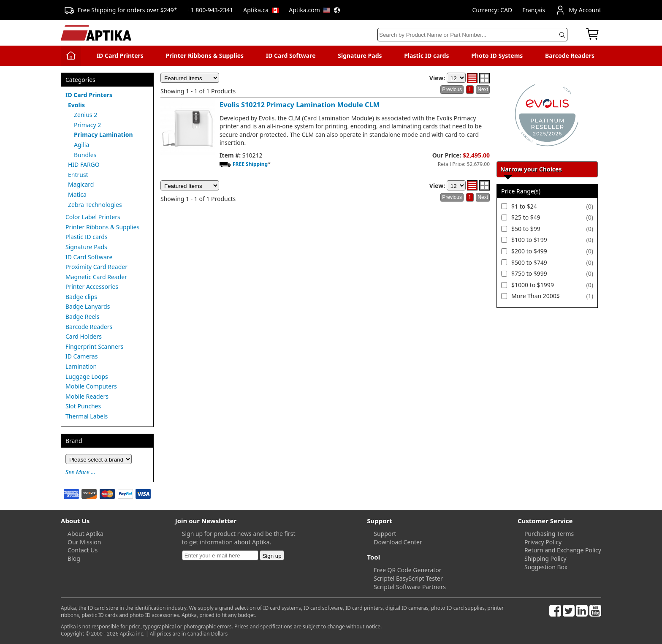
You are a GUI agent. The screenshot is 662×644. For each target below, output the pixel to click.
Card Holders (84, 336)
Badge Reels (83, 317)
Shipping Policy (545, 558)
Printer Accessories (92, 287)
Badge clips (81, 297)
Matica (77, 194)
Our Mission (84, 542)
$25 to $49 (526, 217)
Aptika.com (315, 10)
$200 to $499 (529, 251)
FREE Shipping (250, 164)
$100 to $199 (529, 240)
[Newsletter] (220, 555)
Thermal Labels (87, 416)
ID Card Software (291, 56)
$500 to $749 (529, 262)
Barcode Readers (570, 56)
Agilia (81, 145)
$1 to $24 (524, 206)
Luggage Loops (87, 376)
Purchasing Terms (549, 534)
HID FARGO (84, 164)
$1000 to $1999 (533, 285)
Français (534, 10)
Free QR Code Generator (407, 570)
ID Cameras (81, 356)
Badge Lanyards (88, 306)
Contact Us (83, 550)
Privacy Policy (543, 542)
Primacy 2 (87, 125)
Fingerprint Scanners (94, 346)
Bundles (85, 155)
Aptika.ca (261, 10)
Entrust (78, 175)
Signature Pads (360, 56)
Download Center (398, 542)
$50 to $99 (526, 229)
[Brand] (99, 459)
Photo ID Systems (497, 56)
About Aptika (85, 534)
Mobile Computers (91, 386)
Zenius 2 (85, 115)
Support (385, 534)
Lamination (81, 366)
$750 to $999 (529, 273)
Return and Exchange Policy (563, 550)
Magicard (81, 184)
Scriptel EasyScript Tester (408, 578)
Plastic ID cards (426, 56)
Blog (74, 558)
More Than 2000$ (536, 296)
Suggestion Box (546, 567)
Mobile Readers (87, 396)
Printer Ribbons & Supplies (205, 56)
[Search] (472, 35)
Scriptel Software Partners (410, 587)
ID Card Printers (120, 56)
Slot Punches (83, 406)
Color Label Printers (93, 217)
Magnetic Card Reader (96, 277)
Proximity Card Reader (96, 267)
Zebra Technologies (95, 205)
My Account (578, 10)
